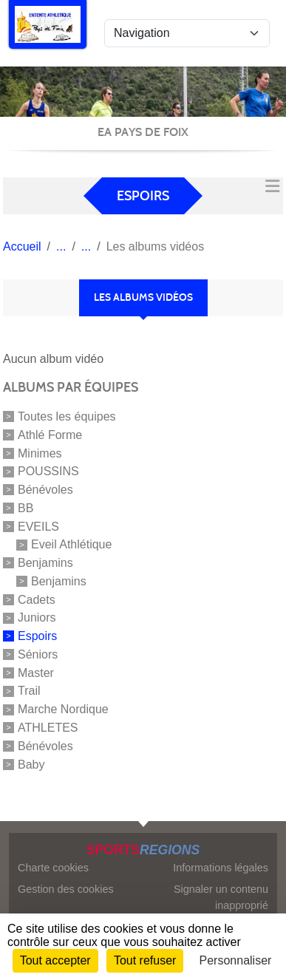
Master (36, 672)
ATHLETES (48, 728)
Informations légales (221, 868)
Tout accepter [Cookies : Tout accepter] (55, 960)
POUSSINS (48, 471)
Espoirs (37, 636)
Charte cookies (53, 868)
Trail (29, 691)
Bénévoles (45, 490)
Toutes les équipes (67, 416)
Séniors (38, 654)
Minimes (40, 453)
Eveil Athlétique (71, 544)
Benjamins (45, 563)
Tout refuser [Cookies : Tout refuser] (145, 960)
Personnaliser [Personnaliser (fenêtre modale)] (236, 960)
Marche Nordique (63, 709)
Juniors (37, 617)
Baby (31, 764)
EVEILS (38, 526)
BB (25, 508)
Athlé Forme (50, 435)
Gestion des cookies (66, 889)
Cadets (37, 599)
